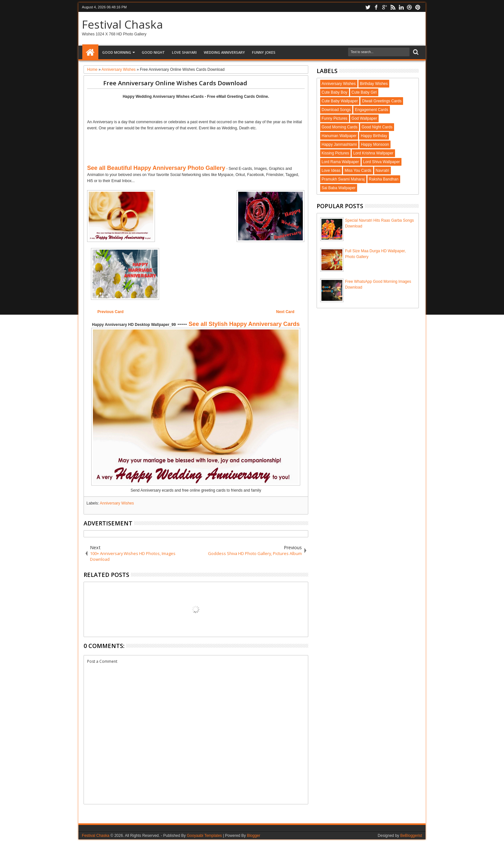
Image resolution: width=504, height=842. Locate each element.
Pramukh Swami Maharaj (343, 179)
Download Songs (336, 110)
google (384, 7)
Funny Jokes (264, 52)
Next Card (285, 312)
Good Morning (117, 52)
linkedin (401, 7)
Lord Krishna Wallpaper (373, 153)
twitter (368, 7)
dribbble (410, 7)
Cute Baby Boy (335, 92)
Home (90, 52)
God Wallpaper (364, 118)
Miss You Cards (358, 171)
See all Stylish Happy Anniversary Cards (244, 324)
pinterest (418, 7)
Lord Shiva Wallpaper (382, 162)
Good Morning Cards (340, 127)
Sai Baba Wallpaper (339, 188)
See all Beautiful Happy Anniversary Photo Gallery (156, 168)
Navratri (382, 171)
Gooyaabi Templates (204, 836)
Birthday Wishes (374, 84)
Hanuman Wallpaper (339, 136)
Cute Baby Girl (364, 92)
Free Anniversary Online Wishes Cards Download (175, 83)
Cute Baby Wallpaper (340, 101)
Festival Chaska (122, 24)
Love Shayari (184, 52)
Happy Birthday (374, 136)
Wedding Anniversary (224, 52)
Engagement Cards (371, 110)
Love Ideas (331, 171)
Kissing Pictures (335, 153)
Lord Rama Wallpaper (340, 162)
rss (393, 7)
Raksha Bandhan (384, 179)
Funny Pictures (335, 118)
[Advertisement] (196, 108)
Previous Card (110, 312)
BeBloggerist (411, 836)
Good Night (153, 52)
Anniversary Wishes (117, 503)
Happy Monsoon (375, 144)
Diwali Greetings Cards (382, 101)
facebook (376, 7)
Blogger (253, 836)
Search (415, 52)
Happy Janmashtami (339, 144)
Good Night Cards (377, 127)
